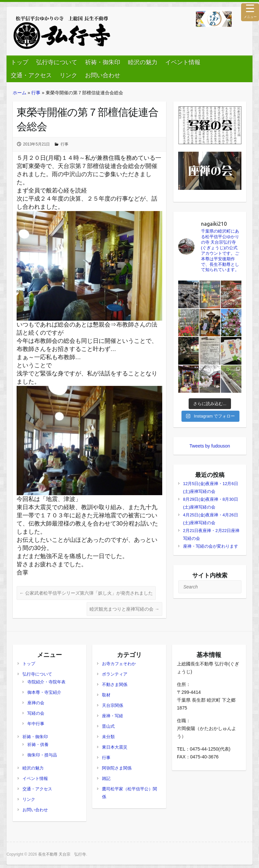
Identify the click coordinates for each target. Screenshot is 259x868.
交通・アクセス (31, 75)
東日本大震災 (115, 747)
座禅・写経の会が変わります (211, 546)
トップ (20, 62)
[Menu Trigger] (250, 12)
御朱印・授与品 (42, 755)
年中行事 (36, 724)
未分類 (108, 737)
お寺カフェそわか (119, 664)
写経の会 (36, 713)
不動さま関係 (115, 685)
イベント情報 (183, 62)
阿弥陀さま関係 (117, 768)
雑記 (106, 778)
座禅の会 (36, 703)
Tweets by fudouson (210, 446)
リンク (68, 75)
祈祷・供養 (38, 745)
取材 (106, 695)
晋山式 (108, 726)
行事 (36, 93)
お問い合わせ (103, 75)
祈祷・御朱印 (103, 62)
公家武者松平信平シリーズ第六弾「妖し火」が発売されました (86, 593)
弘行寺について (57, 62)
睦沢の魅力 (143, 62)
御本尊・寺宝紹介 (44, 692)
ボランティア (115, 674)
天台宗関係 (113, 705)
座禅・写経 (113, 716)
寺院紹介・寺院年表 (46, 682)
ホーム (20, 93)
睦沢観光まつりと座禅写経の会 (124, 609)
